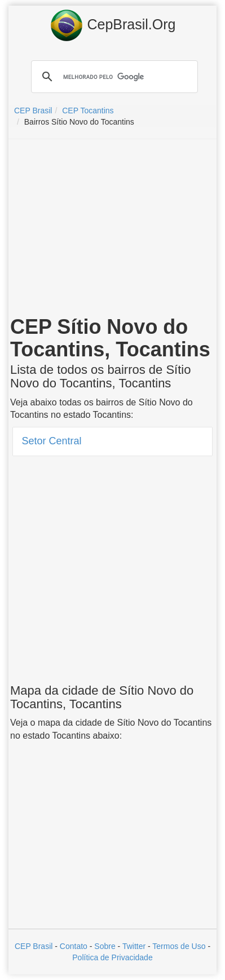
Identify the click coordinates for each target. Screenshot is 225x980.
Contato (74, 946)
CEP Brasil (34, 946)
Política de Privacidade (112, 957)
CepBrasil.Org (113, 25)
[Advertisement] (113, 229)
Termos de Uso (179, 946)
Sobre (105, 946)
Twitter (134, 946)
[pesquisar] (113, 77)
